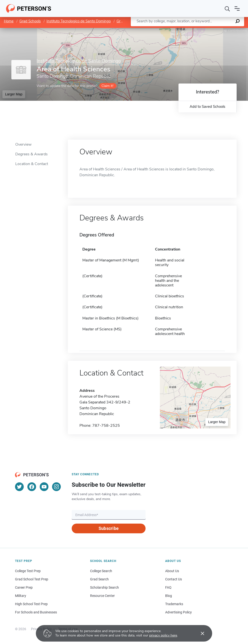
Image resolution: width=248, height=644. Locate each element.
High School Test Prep (31, 604)
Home (9, 21)
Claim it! (107, 86)
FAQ (168, 587)
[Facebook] (32, 487)
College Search (101, 571)
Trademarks (174, 604)
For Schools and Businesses (36, 612)
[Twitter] (19, 487)
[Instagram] (56, 487)
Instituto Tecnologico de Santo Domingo (79, 21)
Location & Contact (32, 164)
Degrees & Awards (31, 154)
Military (21, 596)
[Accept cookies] (199, 633)
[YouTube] (44, 487)
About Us (172, 571)
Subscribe (109, 528)
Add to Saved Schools (207, 107)
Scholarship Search (105, 587)
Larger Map (14, 94)
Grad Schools (30, 21)
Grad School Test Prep (32, 579)
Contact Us (174, 579)
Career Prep (24, 587)
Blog (169, 596)
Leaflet (189, 30)
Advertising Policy (178, 612)
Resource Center (102, 596)
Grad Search (99, 579)
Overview (23, 144)
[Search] (227, 8)
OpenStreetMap (215, 30)
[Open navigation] (237, 8)
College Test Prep (28, 571)
